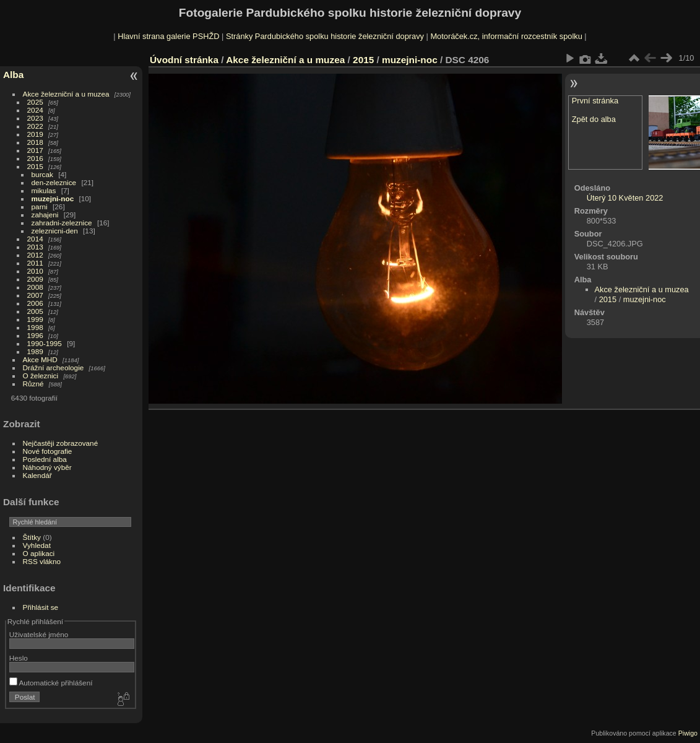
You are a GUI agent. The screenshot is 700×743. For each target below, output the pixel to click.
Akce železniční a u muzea (66, 94)
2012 (35, 255)
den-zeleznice (54, 182)
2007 (35, 295)
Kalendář (37, 475)
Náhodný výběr (47, 467)
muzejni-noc (53, 198)
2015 (35, 166)
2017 (35, 150)
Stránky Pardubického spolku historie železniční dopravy (325, 36)
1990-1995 (45, 343)
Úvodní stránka (184, 60)
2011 (35, 263)
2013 (35, 247)
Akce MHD (40, 359)
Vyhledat (37, 545)
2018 (35, 142)
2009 (35, 279)
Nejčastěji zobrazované (61, 443)
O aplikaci (39, 553)
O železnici (41, 376)
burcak (42, 174)
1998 (35, 327)
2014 (35, 239)
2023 (35, 118)
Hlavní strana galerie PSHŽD (168, 36)
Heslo (19, 658)
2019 (35, 134)
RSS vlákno (42, 561)
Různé (33, 384)
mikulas (44, 190)
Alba (13, 75)
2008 (35, 287)
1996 (35, 335)
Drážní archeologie (54, 367)
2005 (35, 311)
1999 (35, 319)
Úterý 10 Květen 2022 (625, 198)
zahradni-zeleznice (62, 223)
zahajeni (45, 215)
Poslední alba (45, 459)
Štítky (32, 537)
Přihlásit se (41, 607)
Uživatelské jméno (39, 634)
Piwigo (688, 733)
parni (40, 206)
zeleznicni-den (55, 231)
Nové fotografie (48, 451)
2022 (35, 126)
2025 (35, 102)
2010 (35, 271)
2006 (35, 303)
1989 (35, 351)
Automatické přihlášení (51, 683)
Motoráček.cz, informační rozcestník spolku (506, 36)
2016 (35, 158)
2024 (35, 110)
